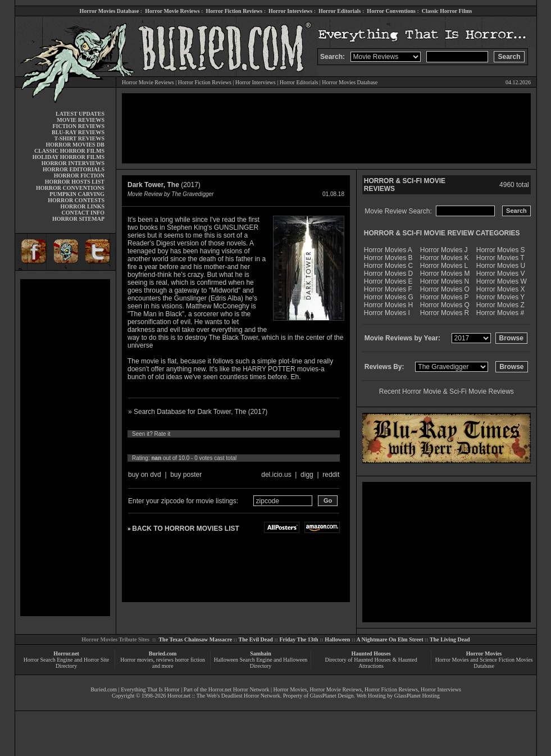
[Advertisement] (65, 448)
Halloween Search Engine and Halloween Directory (261, 663)
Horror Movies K (445, 258)
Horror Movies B (388, 258)
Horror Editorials (340, 11)
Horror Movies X (501, 289)
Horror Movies (484, 653)
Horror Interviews (290, 11)
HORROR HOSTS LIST (75, 182)
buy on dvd (145, 475)
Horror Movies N (445, 281)
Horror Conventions (391, 11)
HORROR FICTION (79, 176)
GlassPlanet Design (332, 696)
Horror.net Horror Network (239, 689)
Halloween (337, 639)
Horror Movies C (388, 266)
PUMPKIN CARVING (77, 194)
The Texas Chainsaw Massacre (195, 639)
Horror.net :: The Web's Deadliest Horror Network (224, 696)
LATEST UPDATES (80, 114)
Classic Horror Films (447, 11)
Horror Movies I (387, 313)
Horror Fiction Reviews (234, 11)
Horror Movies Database (110, 11)
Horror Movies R (445, 313)
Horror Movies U (501, 266)
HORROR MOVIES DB (75, 145)
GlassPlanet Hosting (417, 696)
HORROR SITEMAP (78, 219)
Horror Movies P (445, 297)
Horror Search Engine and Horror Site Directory (66, 663)
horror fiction (190, 660)
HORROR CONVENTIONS (70, 188)
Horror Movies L (444, 266)
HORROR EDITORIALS (74, 169)
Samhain (261, 653)
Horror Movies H (388, 305)
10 (237, 446)
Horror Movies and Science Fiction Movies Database (484, 663)
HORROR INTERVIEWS (73, 163)
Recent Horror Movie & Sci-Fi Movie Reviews (447, 391)
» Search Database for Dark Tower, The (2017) (198, 412)
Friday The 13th (299, 639)
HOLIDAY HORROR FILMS (69, 157)
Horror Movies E (388, 281)
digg (307, 475)
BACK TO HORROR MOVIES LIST (185, 529)
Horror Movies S (501, 250)
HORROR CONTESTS (76, 200)
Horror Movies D (388, 274)
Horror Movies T (500, 258)
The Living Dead (450, 639)
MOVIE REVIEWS (81, 120)
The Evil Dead (256, 639)
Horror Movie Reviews (172, 11)
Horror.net (66, 653)
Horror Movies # (500, 313)
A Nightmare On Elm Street (390, 639)
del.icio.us (276, 475)
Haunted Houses (371, 653)
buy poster (186, 475)
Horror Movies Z (500, 305)
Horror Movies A (388, 250)
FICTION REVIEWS (78, 126)
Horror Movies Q (445, 305)
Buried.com (163, 653)
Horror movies (137, 660)
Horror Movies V (501, 274)
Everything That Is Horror (150, 689)
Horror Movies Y (500, 297)
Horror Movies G (389, 297)
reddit (331, 475)
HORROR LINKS (82, 206)
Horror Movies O (445, 289)
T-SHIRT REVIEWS (79, 138)
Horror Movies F (388, 289)
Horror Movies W (502, 281)
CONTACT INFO (83, 213)
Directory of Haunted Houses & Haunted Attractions (371, 663)
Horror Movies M (445, 274)
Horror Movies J (444, 250)
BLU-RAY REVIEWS (78, 132)
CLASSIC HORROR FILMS (69, 151)
